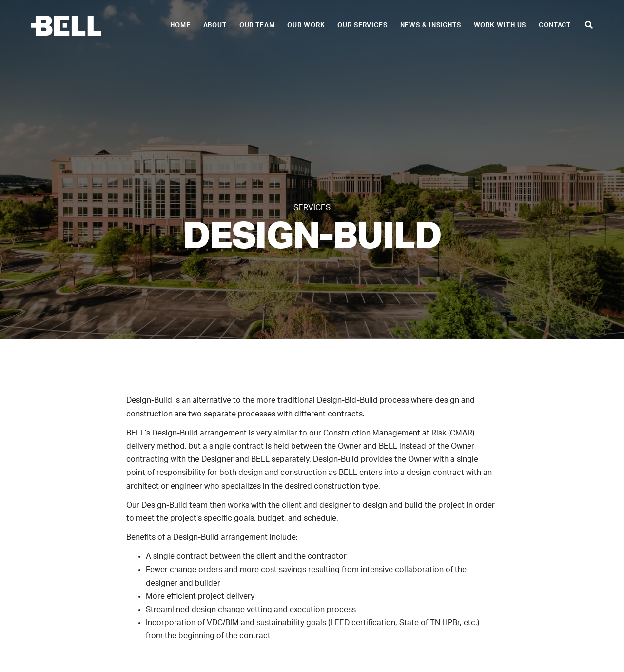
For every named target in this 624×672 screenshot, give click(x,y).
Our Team (257, 25)
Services (312, 208)
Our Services (362, 25)
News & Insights (431, 25)
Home (180, 25)
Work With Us (500, 25)
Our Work (306, 25)
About (215, 25)
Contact (555, 25)
